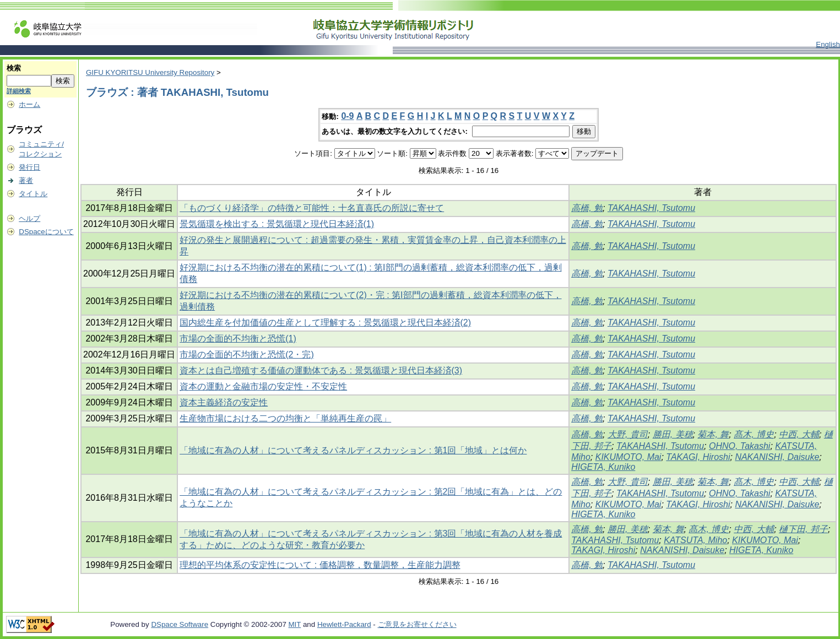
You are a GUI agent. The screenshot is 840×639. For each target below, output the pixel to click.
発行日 (29, 167)
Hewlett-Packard (344, 624)
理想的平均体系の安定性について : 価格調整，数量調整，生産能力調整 (320, 565)
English (828, 44)
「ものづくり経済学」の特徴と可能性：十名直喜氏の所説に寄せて (312, 208)
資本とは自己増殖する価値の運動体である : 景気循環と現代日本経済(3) (321, 370)
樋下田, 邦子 (803, 529)
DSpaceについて (46, 232)
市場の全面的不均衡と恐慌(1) (238, 339)
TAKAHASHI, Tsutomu (651, 208)
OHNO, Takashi (739, 446)
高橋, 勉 (587, 208)
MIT (295, 624)
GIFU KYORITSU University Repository (150, 72)
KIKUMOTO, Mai (628, 457)
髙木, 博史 (754, 434)
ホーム (29, 104)
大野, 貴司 (628, 434)
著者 (26, 180)
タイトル (33, 194)
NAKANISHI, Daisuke (777, 457)
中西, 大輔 (799, 434)
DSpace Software (180, 624)
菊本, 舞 (713, 434)
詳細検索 (19, 91)
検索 (14, 68)
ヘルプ (29, 218)
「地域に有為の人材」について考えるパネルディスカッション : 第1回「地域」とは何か (353, 450)
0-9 (347, 116)
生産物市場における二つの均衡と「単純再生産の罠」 (285, 418)
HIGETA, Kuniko (603, 467)
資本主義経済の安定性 (224, 402)
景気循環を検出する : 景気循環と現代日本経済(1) (277, 224)
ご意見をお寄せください (417, 624)
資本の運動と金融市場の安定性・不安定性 (263, 386)
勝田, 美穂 (673, 434)
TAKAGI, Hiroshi (698, 457)
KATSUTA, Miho (695, 540)
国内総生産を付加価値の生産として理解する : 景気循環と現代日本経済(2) (325, 323)
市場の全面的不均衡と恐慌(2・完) (247, 354)
